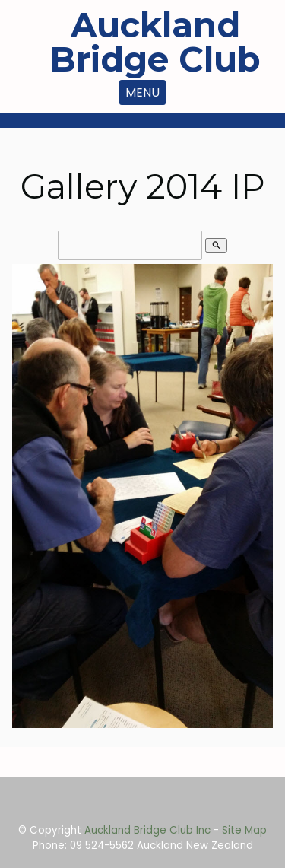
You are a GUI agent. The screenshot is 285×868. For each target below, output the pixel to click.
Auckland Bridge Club (155, 42)
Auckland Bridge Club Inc (147, 830)
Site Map (244, 830)
